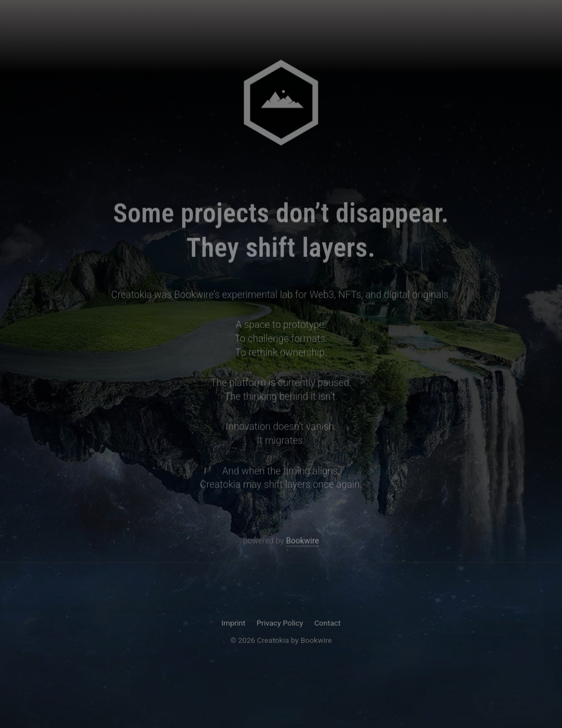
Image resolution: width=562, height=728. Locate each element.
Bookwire (302, 542)
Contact (328, 623)
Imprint (233, 623)
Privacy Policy (280, 623)
